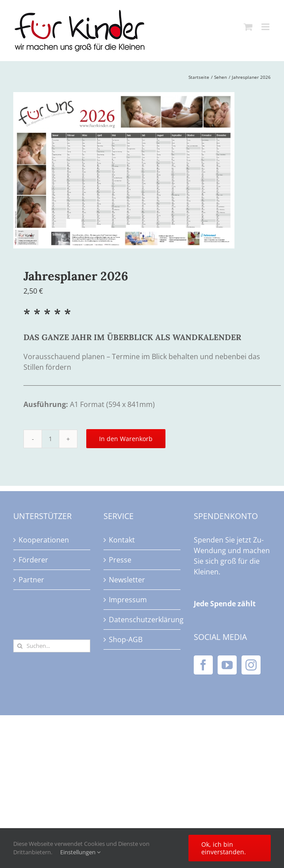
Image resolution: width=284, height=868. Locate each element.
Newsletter (127, 580)
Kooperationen (44, 540)
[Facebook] (203, 665)
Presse (120, 560)
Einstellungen (80, 852)
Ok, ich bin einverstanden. (224, 848)
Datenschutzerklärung (142, 620)
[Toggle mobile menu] (266, 27)
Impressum (128, 600)
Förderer (33, 560)
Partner (31, 580)
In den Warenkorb (126, 439)
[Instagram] (251, 665)
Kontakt (122, 540)
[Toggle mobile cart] (248, 27)
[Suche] (20, 646)
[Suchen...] (52, 646)
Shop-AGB (126, 639)
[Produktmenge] (50, 439)
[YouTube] (227, 665)
